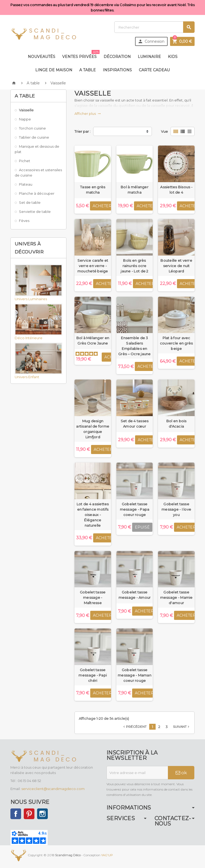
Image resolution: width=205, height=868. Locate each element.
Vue (164, 131)
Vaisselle (26, 110)
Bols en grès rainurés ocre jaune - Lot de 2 (134, 266)
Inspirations (117, 70)
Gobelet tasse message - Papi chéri (93, 675)
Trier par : (82, 131)
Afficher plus (88, 114)
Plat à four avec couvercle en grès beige (176, 343)
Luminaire (149, 57)
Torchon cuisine (32, 128)
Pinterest (29, 814)
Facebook (16, 814)
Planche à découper (37, 193)
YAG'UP (107, 855)
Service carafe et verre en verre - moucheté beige (93, 266)
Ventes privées (80, 54)
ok (181, 773)
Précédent (134, 727)
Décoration (117, 57)
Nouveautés (42, 57)
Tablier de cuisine (34, 137)
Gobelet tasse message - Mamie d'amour (176, 597)
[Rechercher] (154, 27)
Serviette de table (35, 212)
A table (88, 70)
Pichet (25, 161)
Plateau (26, 184)
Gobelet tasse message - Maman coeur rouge (135, 675)
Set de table (30, 202)
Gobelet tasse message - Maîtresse (93, 597)
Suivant (182, 727)
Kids (173, 57)
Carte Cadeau (154, 70)
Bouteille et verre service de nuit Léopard (176, 266)
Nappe (25, 119)
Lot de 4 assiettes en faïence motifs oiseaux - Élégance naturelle (93, 515)
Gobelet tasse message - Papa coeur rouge (135, 509)
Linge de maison (54, 70)
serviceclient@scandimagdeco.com (53, 789)
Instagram (42, 814)
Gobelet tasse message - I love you (176, 509)
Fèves (24, 221)
